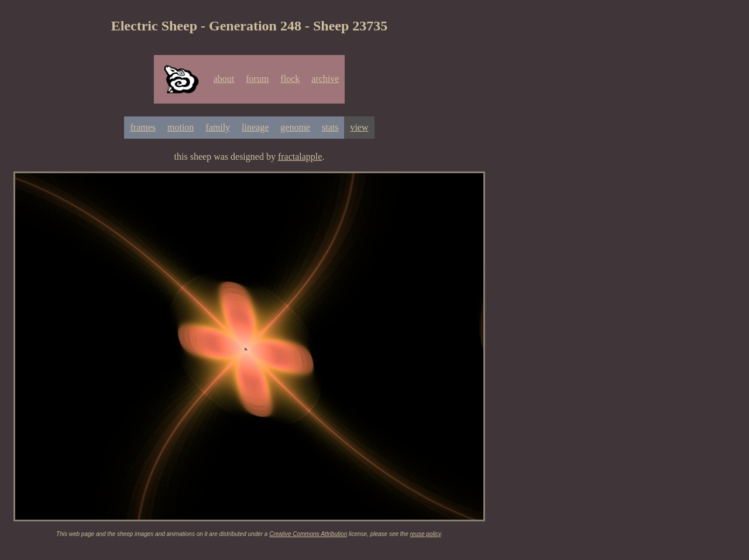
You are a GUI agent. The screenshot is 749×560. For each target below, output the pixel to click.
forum (257, 79)
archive (325, 79)
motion (181, 127)
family (218, 127)
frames (143, 127)
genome (295, 127)
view (359, 127)
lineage (255, 127)
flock (290, 79)
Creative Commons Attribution (308, 534)
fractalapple (300, 157)
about (224, 79)
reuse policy (426, 534)
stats (330, 127)
